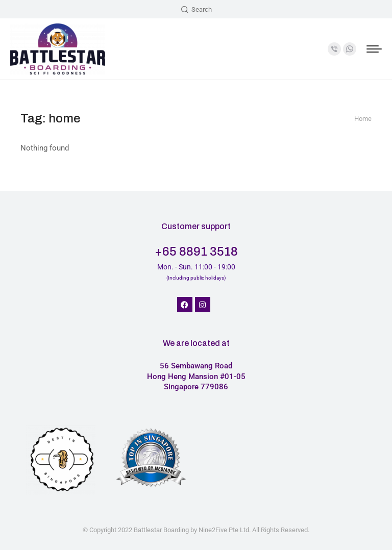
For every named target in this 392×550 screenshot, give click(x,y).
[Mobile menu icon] (374, 49)
